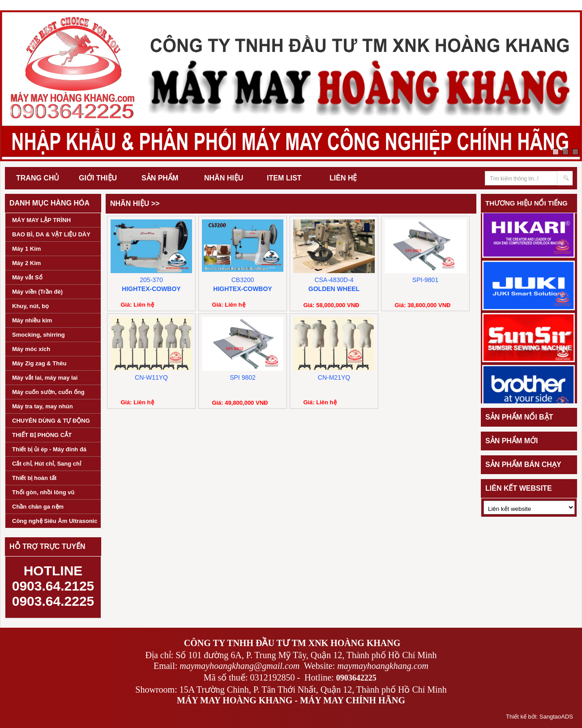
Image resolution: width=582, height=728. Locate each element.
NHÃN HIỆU (224, 178)
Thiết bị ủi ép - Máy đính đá (49, 449)
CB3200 (243, 280)
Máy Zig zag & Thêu (39, 363)
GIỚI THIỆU (98, 178)
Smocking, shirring (39, 335)
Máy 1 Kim (26, 249)
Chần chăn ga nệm (38, 507)
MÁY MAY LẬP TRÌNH (41, 220)
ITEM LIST (284, 178)
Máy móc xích (31, 349)
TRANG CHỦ (38, 178)
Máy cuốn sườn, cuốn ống (48, 392)
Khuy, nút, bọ (30, 306)
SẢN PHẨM (160, 178)
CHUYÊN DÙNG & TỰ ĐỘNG (51, 421)
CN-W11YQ (151, 377)
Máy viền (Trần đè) (37, 292)
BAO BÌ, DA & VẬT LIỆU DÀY (51, 234)
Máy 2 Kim (26, 263)
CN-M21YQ (334, 377)
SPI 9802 (243, 377)
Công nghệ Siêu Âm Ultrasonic (55, 521)
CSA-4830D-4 (334, 280)
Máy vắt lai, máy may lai (45, 378)
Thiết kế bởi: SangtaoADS (539, 717)
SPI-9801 (425, 280)
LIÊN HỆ (343, 178)
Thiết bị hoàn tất (34, 478)
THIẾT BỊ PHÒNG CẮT (42, 435)
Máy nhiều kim (32, 320)
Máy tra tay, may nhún (43, 406)
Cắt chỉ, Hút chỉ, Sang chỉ (47, 464)
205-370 (151, 280)
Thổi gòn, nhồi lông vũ (43, 492)
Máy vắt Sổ (27, 277)
